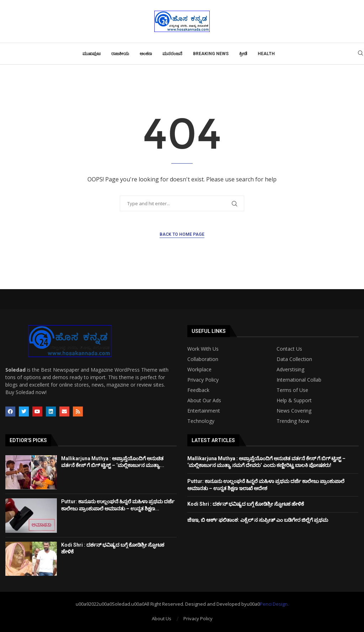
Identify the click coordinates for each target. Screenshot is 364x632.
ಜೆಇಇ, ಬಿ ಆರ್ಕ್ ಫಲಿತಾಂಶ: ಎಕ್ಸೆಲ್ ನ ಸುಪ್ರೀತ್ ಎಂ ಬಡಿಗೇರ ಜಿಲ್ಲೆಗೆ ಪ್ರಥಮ (258, 520)
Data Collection (294, 359)
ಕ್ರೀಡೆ (243, 54)
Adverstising (290, 370)
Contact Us (289, 349)
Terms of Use (292, 390)
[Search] (360, 54)
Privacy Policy (203, 380)
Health (266, 54)
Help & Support (294, 400)
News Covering (294, 411)
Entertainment (204, 411)
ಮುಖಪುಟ (92, 54)
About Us (162, 618)
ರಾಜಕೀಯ (120, 54)
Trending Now (293, 421)
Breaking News (211, 54)
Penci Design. (274, 604)
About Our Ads (204, 400)
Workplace (199, 370)
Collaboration (203, 359)
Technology (201, 421)
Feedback (198, 390)
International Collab (299, 380)
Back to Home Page (182, 234)
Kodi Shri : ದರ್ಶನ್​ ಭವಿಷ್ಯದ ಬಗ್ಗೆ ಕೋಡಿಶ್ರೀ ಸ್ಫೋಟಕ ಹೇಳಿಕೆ (246, 504)
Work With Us (203, 349)
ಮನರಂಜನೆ (172, 54)
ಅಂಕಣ (146, 54)
